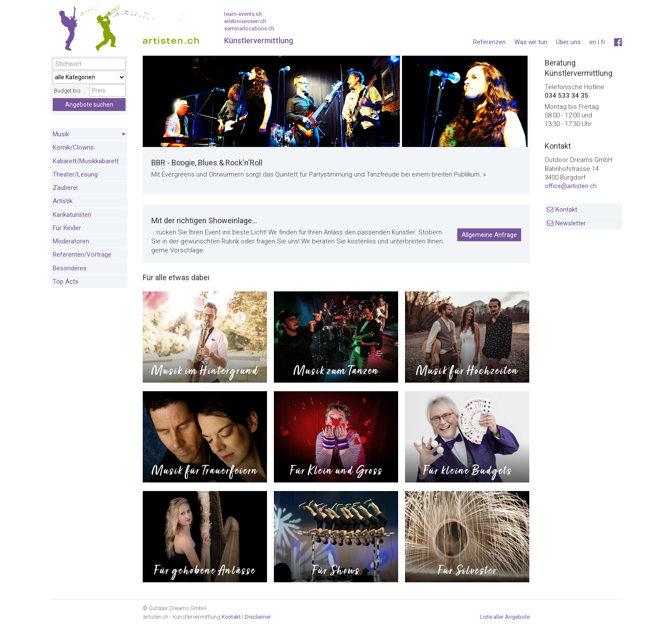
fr (603, 42)
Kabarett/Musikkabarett (86, 161)
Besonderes (70, 268)
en (593, 42)
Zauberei (65, 188)
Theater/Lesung (75, 174)
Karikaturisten (72, 215)
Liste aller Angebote (505, 617)
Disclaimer (258, 617)
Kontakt (566, 210)
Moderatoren (71, 241)
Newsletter (571, 223)
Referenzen (489, 42)
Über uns (568, 42)
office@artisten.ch (571, 186)
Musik (89, 135)
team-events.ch (243, 14)
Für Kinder (67, 228)
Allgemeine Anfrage (489, 235)
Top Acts (66, 282)
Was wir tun (531, 42)
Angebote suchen (89, 105)
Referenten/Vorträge (82, 255)
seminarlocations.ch (249, 28)
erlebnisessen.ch (245, 21)
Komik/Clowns (73, 147)
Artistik (63, 201)
